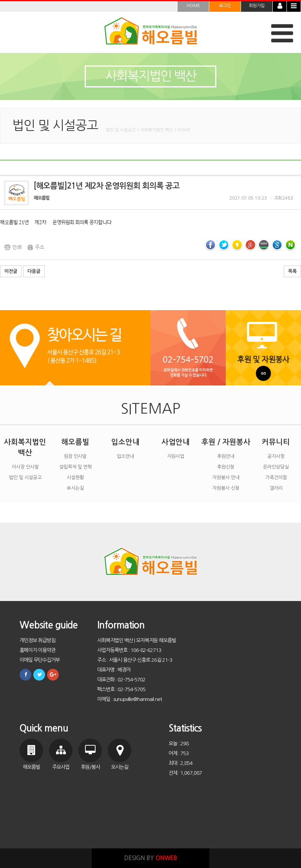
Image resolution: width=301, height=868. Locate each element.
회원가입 (257, 6)
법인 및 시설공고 (25, 478)
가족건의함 (276, 478)
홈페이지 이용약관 (37, 650)
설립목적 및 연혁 (75, 467)
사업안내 (176, 442)
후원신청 (226, 467)
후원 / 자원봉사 (226, 442)
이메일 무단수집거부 (40, 660)
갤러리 (276, 488)
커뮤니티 (276, 442)
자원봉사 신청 (226, 488)
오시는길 (75, 488)
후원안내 (226, 456)
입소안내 (125, 442)
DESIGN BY (151, 858)
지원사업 (176, 456)
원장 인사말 (75, 456)
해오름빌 (75, 442)
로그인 (225, 6)
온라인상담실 (276, 467)
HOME (193, 6)
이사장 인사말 (25, 467)
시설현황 (75, 478)
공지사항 (276, 456)
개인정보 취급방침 (37, 640)
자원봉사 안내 (226, 478)
